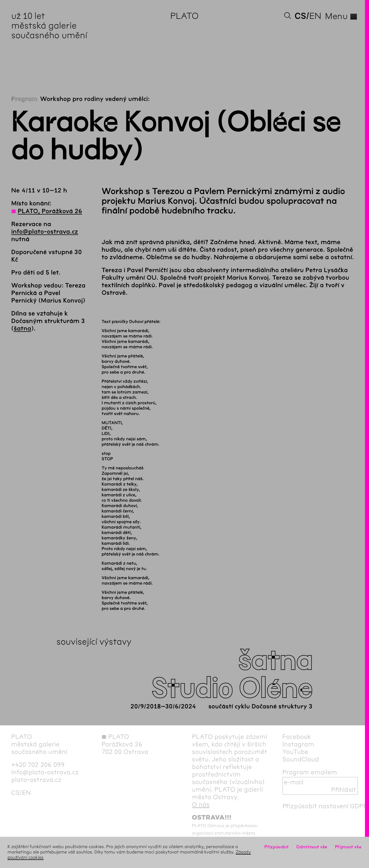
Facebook (297, 737)
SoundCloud (301, 759)
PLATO (184, 16)
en (315, 16)
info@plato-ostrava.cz (45, 232)
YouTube (296, 752)
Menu (341, 16)
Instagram (298, 744)
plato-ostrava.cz (36, 780)
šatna (22, 329)
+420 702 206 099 (38, 765)
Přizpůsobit (277, 847)
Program (24, 99)
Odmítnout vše (312, 847)
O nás (201, 804)
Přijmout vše (348, 847)
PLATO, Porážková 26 (50, 211)
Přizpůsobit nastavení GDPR (325, 806)
